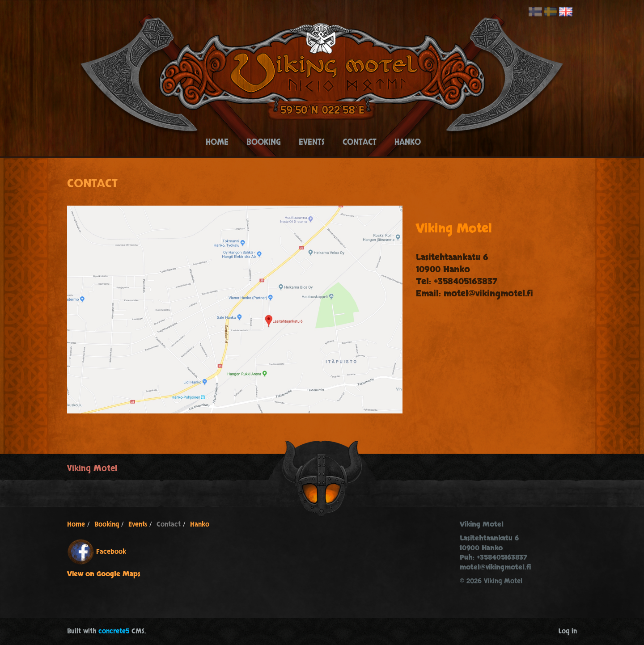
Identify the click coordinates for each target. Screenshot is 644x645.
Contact (360, 142)
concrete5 (114, 631)
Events (312, 142)
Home (217, 142)
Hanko (408, 142)
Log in (568, 631)
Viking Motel (92, 468)
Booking (264, 142)
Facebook (111, 552)
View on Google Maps (104, 574)
